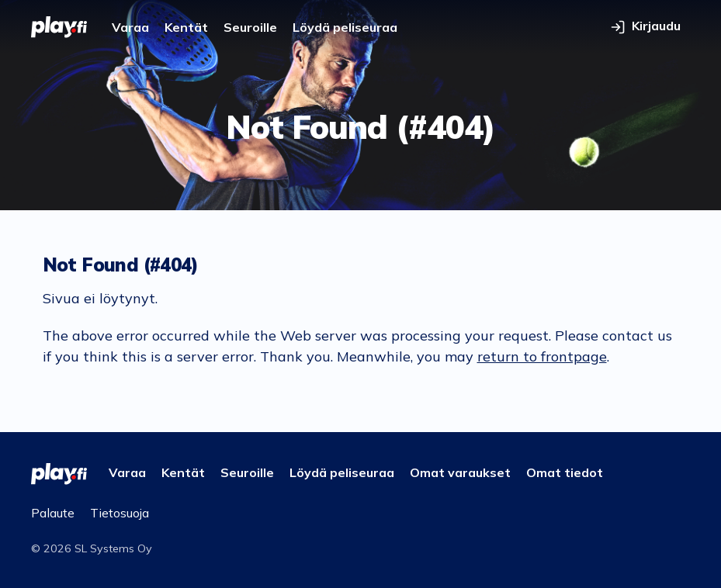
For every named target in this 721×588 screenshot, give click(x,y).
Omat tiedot (565, 472)
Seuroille (250, 27)
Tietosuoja (120, 513)
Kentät (186, 27)
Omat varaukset (460, 472)
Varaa (130, 27)
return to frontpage (542, 356)
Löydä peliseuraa (345, 27)
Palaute (53, 513)
